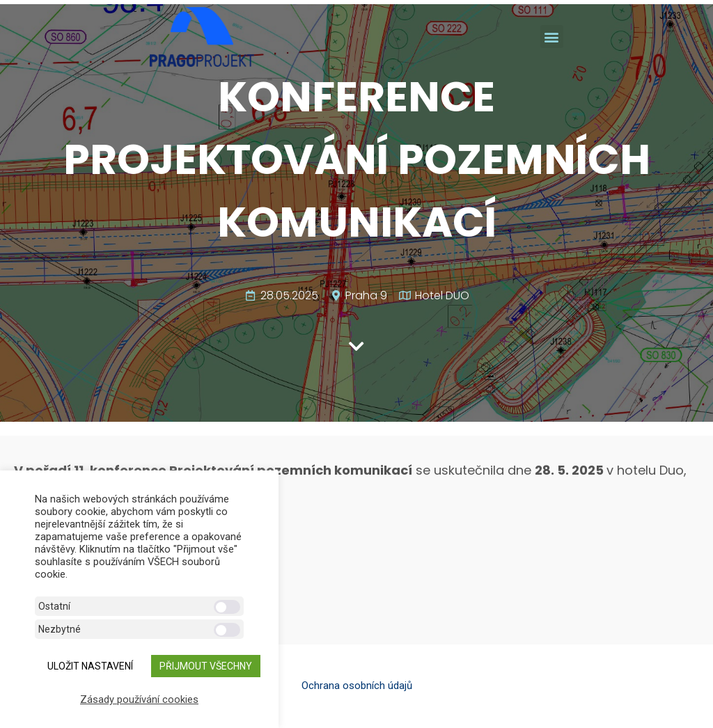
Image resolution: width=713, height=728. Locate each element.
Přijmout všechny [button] (206, 666)
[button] (552, 37)
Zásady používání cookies (139, 699)
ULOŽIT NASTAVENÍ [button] (90, 666)
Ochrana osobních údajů (357, 686)
